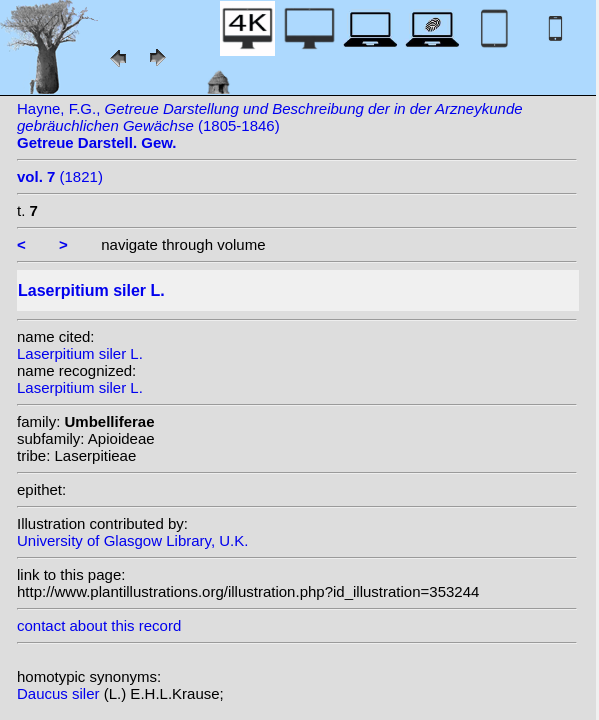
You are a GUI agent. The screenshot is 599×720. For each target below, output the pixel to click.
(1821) (60, 176)
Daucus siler (60, 693)
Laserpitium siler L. (80, 353)
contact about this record (99, 625)
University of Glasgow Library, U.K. (132, 540)
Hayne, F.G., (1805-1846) (270, 125)
